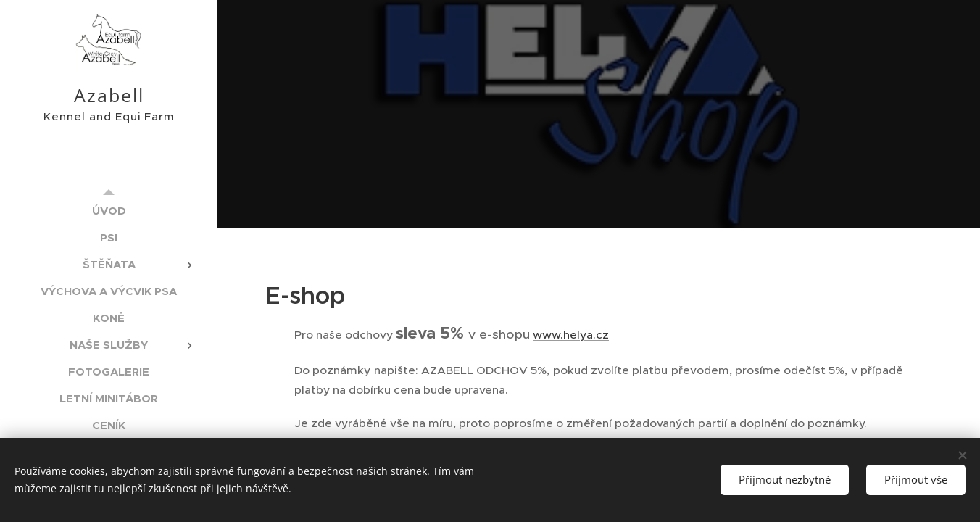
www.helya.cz (571, 335)
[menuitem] (109, 211)
